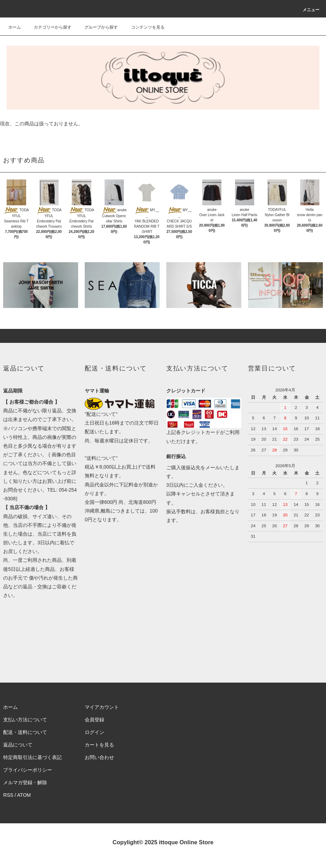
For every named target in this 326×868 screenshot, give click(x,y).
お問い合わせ (99, 757)
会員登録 (94, 720)
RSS (8, 795)
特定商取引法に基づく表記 (32, 757)
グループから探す (97, 27)
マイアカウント (102, 707)
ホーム (15, 27)
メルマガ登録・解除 (25, 782)
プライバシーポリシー (28, 770)
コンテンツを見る (144, 27)
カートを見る (99, 745)
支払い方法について (25, 720)
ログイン (94, 732)
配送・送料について (25, 732)
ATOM (24, 795)
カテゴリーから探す (48, 27)
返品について (18, 745)
